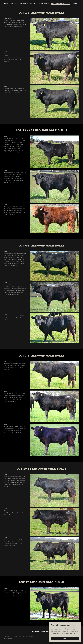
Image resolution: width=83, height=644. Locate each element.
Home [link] (6, 3)
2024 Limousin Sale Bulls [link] (61, 3)
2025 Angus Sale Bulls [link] (19, 3)
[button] (76, 3)
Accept (65, 638)
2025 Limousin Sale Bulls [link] (39, 3)
